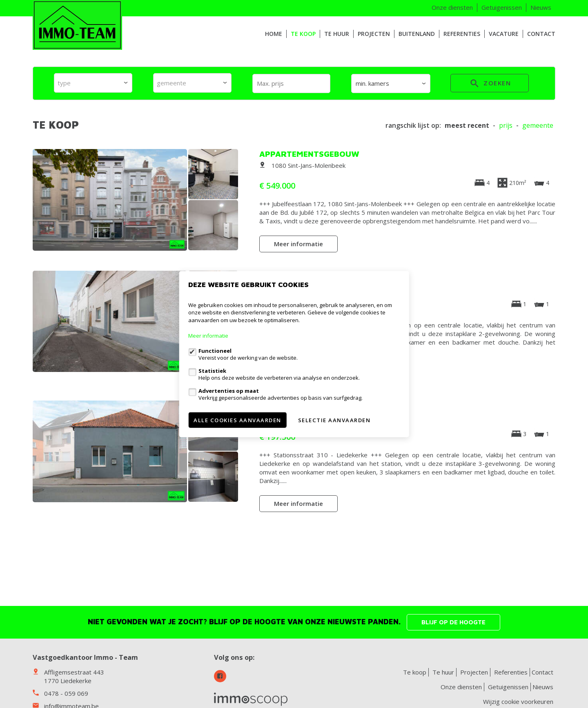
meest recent (467, 126)
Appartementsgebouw (309, 154)
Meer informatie (298, 244)
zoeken (490, 85)
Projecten (374, 34)
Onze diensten (452, 7)
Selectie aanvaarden (334, 420)
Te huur (337, 34)
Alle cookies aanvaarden (237, 420)
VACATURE (504, 34)
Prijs (506, 126)
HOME (274, 34)
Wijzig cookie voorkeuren (518, 701)
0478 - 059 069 (66, 693)
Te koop (303, 34)
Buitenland (417, 34)
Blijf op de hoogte (453, 622)
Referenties (462, 34)
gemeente (538, 126)
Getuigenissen (502, 7)
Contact (541, 34)
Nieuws (541, 7)
